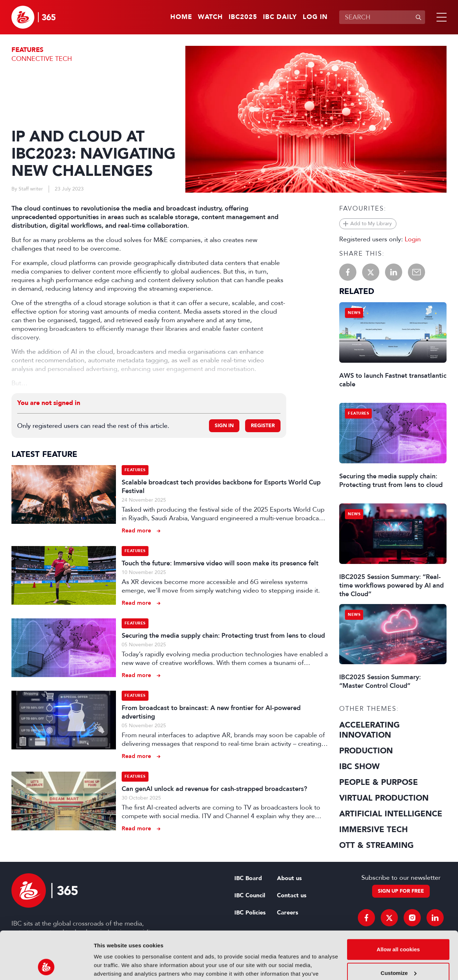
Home (181, 17)
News (354, 313)
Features (27, 50)
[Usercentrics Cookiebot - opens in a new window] (46, 966)
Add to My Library (371, 224)
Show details (110, 966)
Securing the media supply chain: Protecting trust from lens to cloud (223, 636)
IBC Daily (280, 17)
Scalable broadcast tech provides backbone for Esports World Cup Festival (221, 487)
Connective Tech (42, 59)
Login (413, 239)
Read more (136, 530)
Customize (399, 928)
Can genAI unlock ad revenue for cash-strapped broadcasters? (214, 789)
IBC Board (248, 878)
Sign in (224, 426)
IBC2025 (243, 17)
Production (366, 751)
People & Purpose (379, 782)
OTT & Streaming (376, 845)
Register (263, 426)
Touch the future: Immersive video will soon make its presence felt (220, 563)
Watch (210, 17)
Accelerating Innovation (369, 730)
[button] (440, 17)
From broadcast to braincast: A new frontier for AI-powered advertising (211, 712)
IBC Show (359, 767)
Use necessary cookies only (398, 952)
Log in (315, 17)
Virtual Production (384, 798)
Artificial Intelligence (391, 814)
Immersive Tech (374, 830)
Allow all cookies (398, 905)
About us (289, 878)
